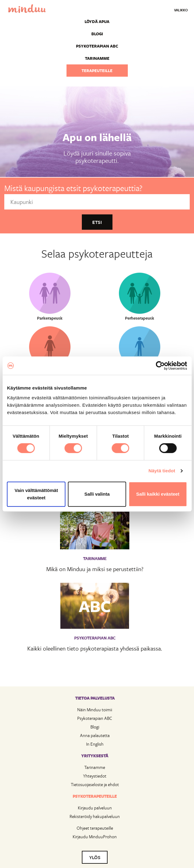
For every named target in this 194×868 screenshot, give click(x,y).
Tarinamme (97, 58)
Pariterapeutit (50, 318)
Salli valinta (97, 494)
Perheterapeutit (140, 318)
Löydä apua (97, 21)
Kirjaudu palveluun (95, 808)
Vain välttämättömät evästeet (36, 494)
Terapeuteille (97, 71)
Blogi (97, 34)
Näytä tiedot (162, 471)
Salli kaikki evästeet (158, 494)
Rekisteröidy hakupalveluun (95, 816)
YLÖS (95, 857)
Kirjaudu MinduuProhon (95, 837)
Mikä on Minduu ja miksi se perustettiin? (95, 569)
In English (95, 744)
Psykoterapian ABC (97, 46)
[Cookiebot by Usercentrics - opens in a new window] (160, 366)
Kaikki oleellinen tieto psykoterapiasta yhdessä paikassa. (95, 648)
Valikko (181, 10)
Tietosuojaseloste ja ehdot (95, 784)
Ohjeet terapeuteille (95, 828)
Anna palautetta (95, 735)
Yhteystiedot (95, 776)
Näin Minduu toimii (95, 710)
